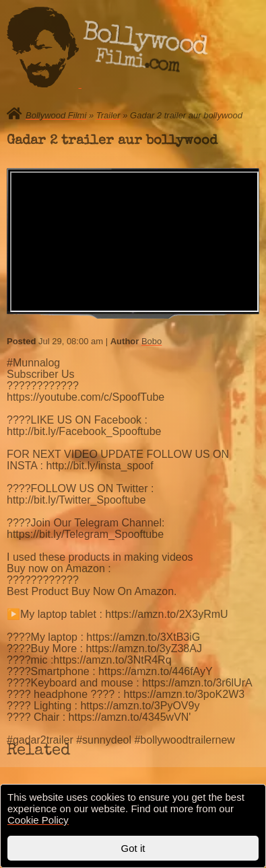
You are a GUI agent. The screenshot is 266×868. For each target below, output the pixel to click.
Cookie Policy (38, 820)
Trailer (108, 115)
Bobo (152, 341)
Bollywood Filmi (56, 115)
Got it (133, 848)
